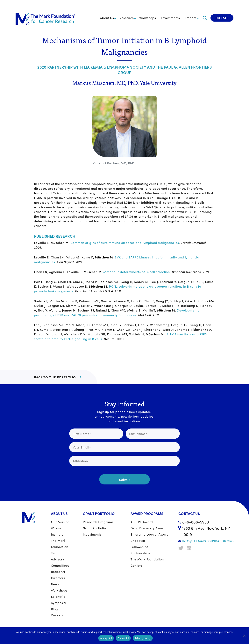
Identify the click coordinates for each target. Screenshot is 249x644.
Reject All (123, 638)
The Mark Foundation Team (60, 547)
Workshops (148, 18)
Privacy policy (143, 638)
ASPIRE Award (142, 522)
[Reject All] (244, 636)
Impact (191, 18)
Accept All (106, 638)
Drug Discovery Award (148, 528)
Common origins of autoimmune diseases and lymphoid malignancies (125, 243)
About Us (107, 18)
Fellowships (139, 547)
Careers (57, 615)
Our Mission (60, 522)
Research (127, 18)
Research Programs (98, 522)
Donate (222, 18)
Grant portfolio (94, 528)
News (55, 584)
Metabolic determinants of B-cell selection (137, 272)
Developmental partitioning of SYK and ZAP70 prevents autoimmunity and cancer (117, 313)
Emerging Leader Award (150, 534)
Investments (171, 18)
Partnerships (140, 553)
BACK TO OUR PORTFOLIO (55, 377)
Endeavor (138, 541)
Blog (54, 609)
